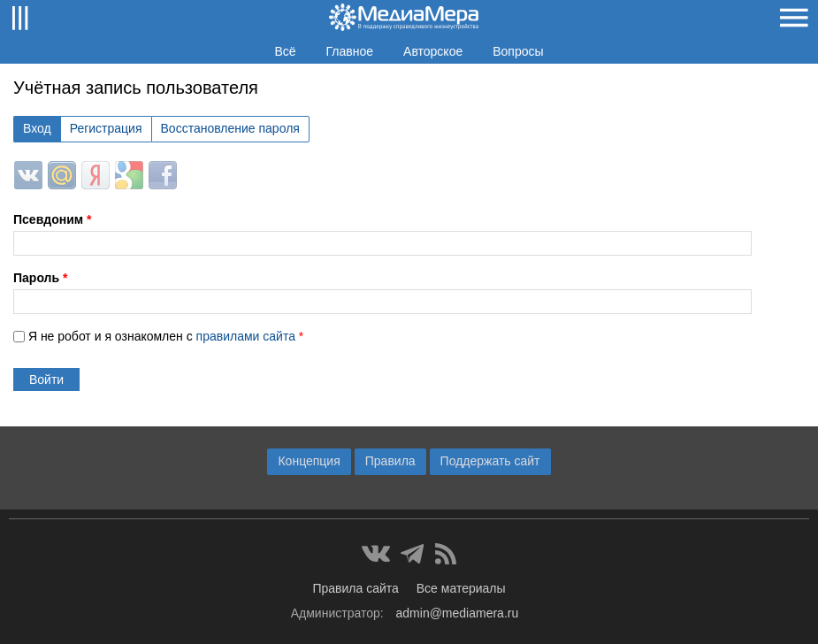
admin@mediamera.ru (458, 613)
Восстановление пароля (230, 128)
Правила (390, 461)
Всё (285, 51)
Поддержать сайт (490, 461)
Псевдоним (52, 219)
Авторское (433, 51)
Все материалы (461, 588)
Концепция (309, 461)
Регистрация (106, 128)
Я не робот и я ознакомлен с (166, 336)
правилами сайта (246, 336)
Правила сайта (355, 588)
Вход (37, 128)
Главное (350, 51)
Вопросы (518, 51)
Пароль (40, 278)
